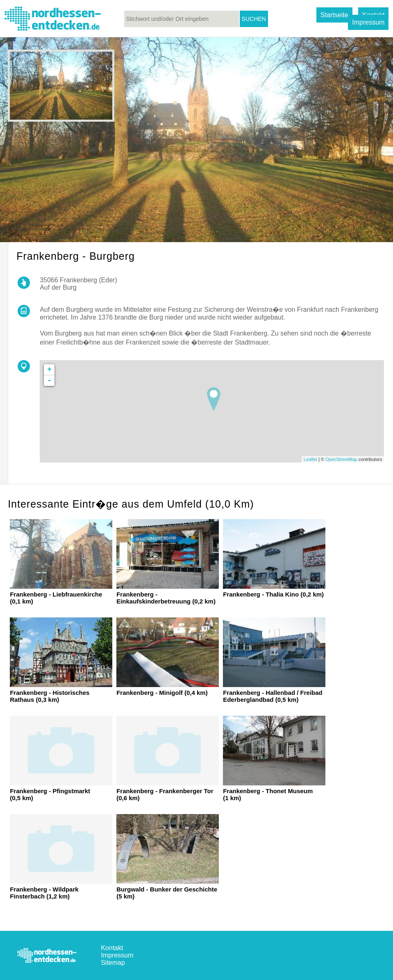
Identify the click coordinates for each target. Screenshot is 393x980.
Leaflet (310, 459)
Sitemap (113, 963)
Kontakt (112, 948)
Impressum (368, 22)
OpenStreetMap (341, 459)
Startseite (334, 15)
